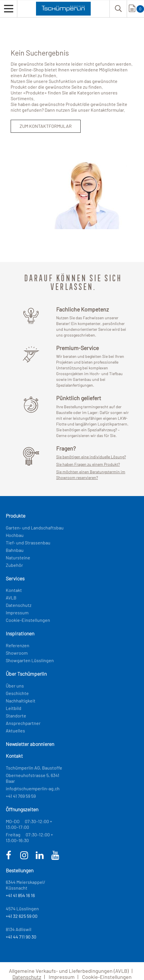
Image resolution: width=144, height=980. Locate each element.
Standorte (16, 716)
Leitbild (14, 708)
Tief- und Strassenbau (28, 543)
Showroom (17, 653)
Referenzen (18, 645)
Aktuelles (15, 731)
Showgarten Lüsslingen (30, 660)
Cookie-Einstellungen (28, 620)
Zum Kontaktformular (46, 126)
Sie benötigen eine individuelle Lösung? (91, 457)
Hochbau (15, 535)
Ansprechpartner (23, 723)
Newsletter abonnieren (30, 744)
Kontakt (14, 590)
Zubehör (14, 565)
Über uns (15, 686)
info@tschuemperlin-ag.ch (33, 788)
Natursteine (18, 558)
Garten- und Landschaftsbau (35, 528)
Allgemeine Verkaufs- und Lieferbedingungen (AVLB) (69, 971)
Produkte (35, 93)
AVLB (11, 598)
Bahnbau (15, 550)
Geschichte (17, 693)
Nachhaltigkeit (21, 701)
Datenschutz (19, 605)
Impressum (17, 612)
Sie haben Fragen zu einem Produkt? (88, 464)
